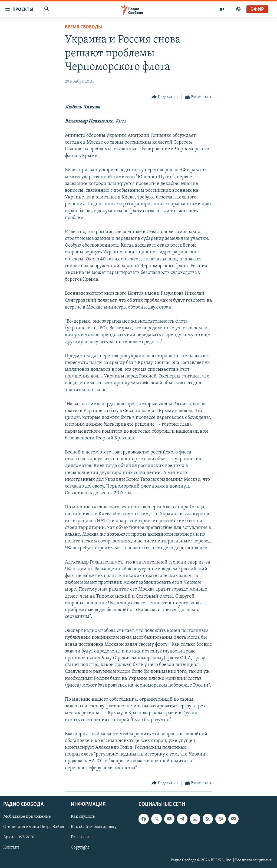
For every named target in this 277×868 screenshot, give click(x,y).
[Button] (165, 97)
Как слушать (83, 817)
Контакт (11, 847)
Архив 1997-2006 (19, 837)
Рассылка (80, 837)
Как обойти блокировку (94, 827)
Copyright (80, 847)
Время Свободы (83, 27)
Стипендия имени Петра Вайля (34, 827)
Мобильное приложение (27, 817)
